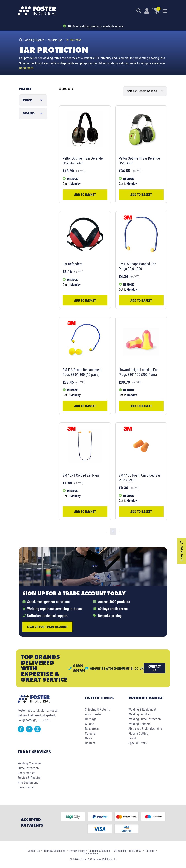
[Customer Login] (147, 11)
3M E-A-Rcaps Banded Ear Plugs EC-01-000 (137, 266)
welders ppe (56, 40)
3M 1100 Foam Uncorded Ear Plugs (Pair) (139, 478)
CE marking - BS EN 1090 (128, 851)
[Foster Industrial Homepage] (37, 11)
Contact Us (34, 851)
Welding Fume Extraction (145, 719)
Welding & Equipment (142, 709)
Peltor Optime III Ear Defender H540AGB (140, 161)
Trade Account (91, 853)
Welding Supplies (140, 714)
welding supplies (36, 40)
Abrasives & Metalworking (145, 729)
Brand (132, 738)
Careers (90, 734)
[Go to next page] (119, 531)
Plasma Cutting (138, 734)
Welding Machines (29, 763)
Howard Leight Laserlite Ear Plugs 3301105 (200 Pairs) (138, 372)
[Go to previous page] (107, 531)
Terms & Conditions (54, 851)
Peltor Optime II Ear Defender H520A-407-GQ (83, 161)
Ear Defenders (72, 264)
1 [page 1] (113, 531)
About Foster (93, 714)
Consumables (26, 773)
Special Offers (138, 743)
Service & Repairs (29, 778)
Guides (89, 724)
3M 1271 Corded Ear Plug (81, 475)
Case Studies (26, 787)
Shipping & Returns (97, 709)
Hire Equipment (28, 782)
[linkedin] (30, 731)
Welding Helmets (139, 724)
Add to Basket (85, 195)
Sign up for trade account (47, 627)
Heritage (91, 719)
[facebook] (22, 731)
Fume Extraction (28, 768)
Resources (92, 729)
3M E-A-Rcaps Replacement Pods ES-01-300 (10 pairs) (82, 372)
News (89, 738)
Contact (90, 743)
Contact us (154, 668)
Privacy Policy (77, 851)
